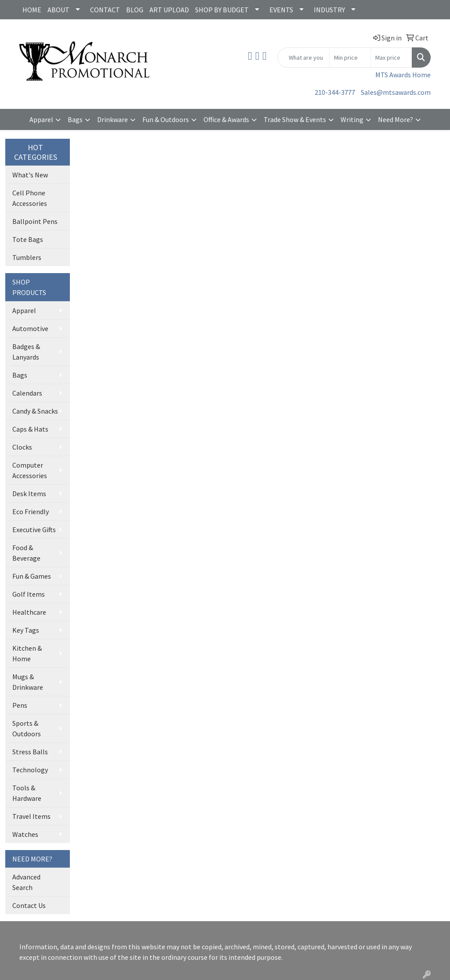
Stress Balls (30, 752)
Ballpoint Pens (35, 221)
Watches (25, 834)
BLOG (135, 10)
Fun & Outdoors (166, 119)
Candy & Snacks (35, 411)
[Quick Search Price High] (391, 58)
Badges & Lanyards (26, 352)
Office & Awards (226, 119)
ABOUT (58, 10)
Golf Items (29, 594)
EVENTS (281, 10)
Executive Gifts (34, 530)
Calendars (27, 393)
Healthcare (29, 612)
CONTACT (105, 10)
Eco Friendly (31, 512)
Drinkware (112, 119)
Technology (30, 770)
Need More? (396, 119)
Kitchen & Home (27, 653)
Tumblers (27, 257)
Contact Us (29, 905)
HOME (32, 10)
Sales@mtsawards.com (396, 92)
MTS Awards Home (403, 75)
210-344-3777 (335, 92)
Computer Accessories (30, 470)
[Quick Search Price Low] (350, 58)
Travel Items (31, 816)
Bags (75, 119)
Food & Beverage (26, 553)
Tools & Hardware (27, 793)
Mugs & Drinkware (28, 682)
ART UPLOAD (169, 10)
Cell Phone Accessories (30, 198)
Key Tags (26, 630)
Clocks (22, 447)
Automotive (30, 328)
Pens (20, 705)
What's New (30, 175)
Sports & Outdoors (27, 728)
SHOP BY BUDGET (222, 10)
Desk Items (29, 494)
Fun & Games (32, 576)
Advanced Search (26, 882)
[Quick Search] (303, 58)
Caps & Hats (30, 429)
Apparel (41, 119)
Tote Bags (28, 239)
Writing (352, 119)
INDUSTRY (329, 10)
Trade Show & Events (295, 119)
